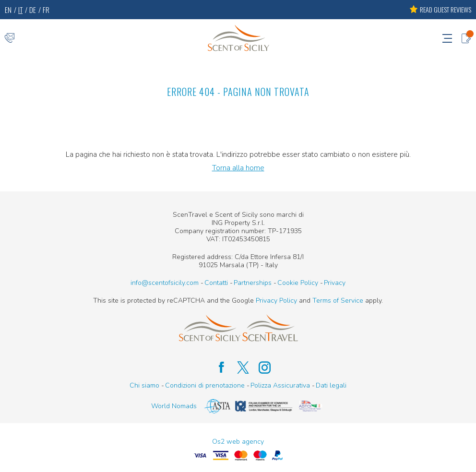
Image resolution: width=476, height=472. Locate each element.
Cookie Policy (298, 283)
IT (20, 10)
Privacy (335, 283)
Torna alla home (238, 168)
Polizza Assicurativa (280, 385)
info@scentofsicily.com (165, 283)
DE (33, 10)
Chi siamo (144, 385)
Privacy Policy (276, 301)
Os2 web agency (238, 442)
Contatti (216, 283)
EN (8, 10)
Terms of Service (338, 301)
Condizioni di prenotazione (205, 385)
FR (46, 10)
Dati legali (331, 385)
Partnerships (253, 283)
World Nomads (174, 406)
